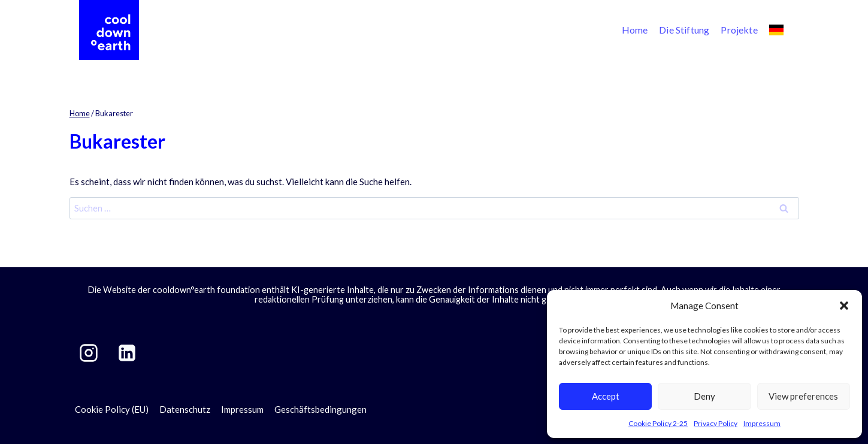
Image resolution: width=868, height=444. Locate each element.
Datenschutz (185, 409)
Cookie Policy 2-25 (658, 423)
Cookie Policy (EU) (112, 409)
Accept (606, 396)
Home (635, 30)
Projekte (739, 30)
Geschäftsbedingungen (320, 409)
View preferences (803, 396)
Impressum (762, 423)
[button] (844, 306)
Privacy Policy (716, 423)
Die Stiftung (684, 30)
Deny (704, 396)
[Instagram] (89, 353)
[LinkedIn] (127, 353)
